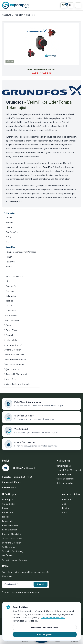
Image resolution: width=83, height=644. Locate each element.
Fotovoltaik (11, 340)
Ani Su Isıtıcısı (12, 320)
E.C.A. (9, 237)
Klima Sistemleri (13, 350)
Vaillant (9, 306)
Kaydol (41, 584)
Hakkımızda (67, 499)
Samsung (10, 291)
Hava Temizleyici (13, 345)
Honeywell (11, 262)
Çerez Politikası (64, 466)
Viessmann (11, 310)
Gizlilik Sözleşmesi (65, 479)
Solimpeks (11, 296)
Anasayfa (7, 15)
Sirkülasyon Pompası (15, 359)
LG (7, 271)
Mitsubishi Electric (15, 276)
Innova (9, 266)
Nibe (8, 281)
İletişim (65, 508)
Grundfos (30, 15)
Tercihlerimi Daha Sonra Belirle (45, 628)
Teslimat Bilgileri (64, 474)
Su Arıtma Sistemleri (15, 364)
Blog (64, 504)
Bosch (9, 217)
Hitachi (9, 257)
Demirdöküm (12, 232)
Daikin (9, 227)
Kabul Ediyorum (45, 634)
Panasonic (11, 286)
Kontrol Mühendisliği (15, 354)
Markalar (19, 15)
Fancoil (9, 335)
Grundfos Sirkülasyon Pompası (21, 252)
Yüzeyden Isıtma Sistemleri (18, 384)
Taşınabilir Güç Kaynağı (16, 374)
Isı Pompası (11, 315)
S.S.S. (64, 512)
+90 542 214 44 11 (24, 468)
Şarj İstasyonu (12, 369)
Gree (8, 242)
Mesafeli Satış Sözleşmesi (69, 470)
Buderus (10, 222)
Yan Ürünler (10, 379)
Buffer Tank (11, 330)
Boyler (8, 325)
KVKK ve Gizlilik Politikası (53, 617)
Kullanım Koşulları (65, 483)
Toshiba (10, 301)
